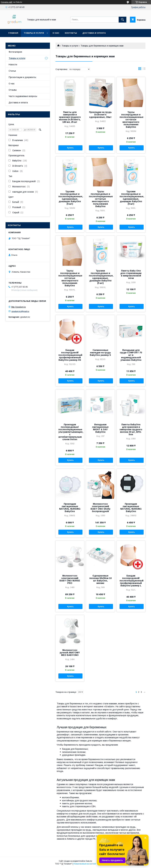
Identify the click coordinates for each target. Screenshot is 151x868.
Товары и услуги (34, 33)
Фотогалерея (15, 52)
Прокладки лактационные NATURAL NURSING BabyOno (70, 508)
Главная (13, 33)
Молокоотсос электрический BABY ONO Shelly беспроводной (100, 508)
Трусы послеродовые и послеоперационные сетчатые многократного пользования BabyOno (131, 120)
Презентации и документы (22, 77)
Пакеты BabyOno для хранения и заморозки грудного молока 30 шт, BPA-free (131, 429)
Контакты (71, 33)
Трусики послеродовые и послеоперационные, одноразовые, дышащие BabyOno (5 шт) (70, 198)
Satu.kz (89, 861)
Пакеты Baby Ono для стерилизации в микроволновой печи (131, 274)
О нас (56, 33)
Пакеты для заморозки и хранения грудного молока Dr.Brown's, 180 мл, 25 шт (70, 117)
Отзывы (13, 90)
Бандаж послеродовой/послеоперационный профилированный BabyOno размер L (131, 581)
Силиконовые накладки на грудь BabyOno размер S (100, 353)
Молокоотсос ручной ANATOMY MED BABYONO (70, 653)
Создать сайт (7, 2)
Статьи (12, 71)
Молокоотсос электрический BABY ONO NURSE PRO (70, 579)
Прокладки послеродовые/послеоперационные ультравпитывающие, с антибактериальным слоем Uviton (70, 432)
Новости (13, 65)
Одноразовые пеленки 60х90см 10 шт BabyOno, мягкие (100, 579)
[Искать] (122, 20)
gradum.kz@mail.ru (20, 311)
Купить (70, 148)
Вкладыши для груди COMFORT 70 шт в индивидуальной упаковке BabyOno (131, 355)
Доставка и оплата (94, 33)
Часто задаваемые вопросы (23, 96)
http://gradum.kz (19, 307)
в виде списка (144, 69)
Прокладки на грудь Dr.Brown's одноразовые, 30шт (100, 115)
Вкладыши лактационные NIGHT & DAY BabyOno (100, 428)
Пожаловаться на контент (85, 864)
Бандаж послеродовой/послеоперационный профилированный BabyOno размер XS (70, 355)
